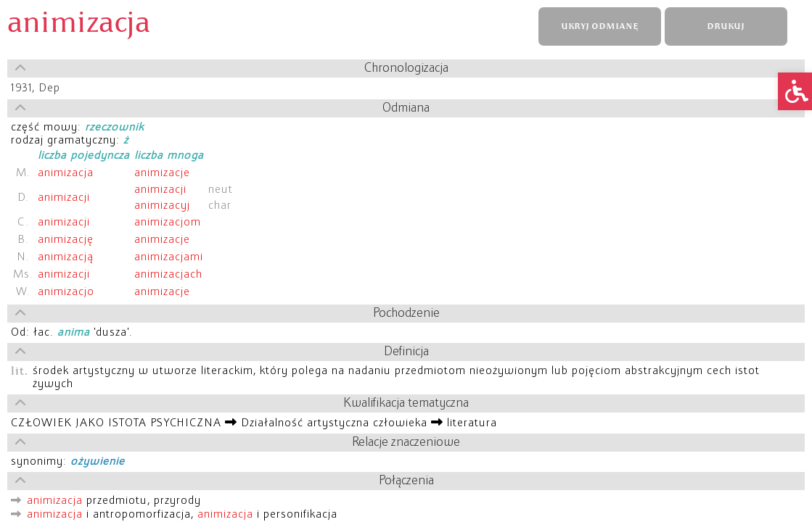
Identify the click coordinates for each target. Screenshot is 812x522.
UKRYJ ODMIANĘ (599, 26)
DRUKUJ (726, 26)
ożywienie (98, 462)
